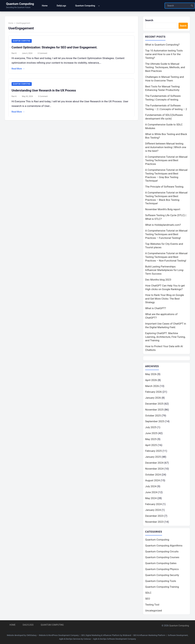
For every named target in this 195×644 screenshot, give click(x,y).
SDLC (148, 593)
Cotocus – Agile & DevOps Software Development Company (110, 639)
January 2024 (153, 511)
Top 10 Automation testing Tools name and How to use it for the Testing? (164, 55)
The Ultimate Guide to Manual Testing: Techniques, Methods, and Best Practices (165, 68)
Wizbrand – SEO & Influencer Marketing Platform (144, 635)
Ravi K (15, 55)
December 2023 (154, 516)
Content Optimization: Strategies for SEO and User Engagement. (56, 49)
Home (12, 25)
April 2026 (151, 381)
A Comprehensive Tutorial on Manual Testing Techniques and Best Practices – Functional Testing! (166, 235)
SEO (148, 599)
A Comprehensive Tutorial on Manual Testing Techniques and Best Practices (166, 161)
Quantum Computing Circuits (162, 552)
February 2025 (153, 451)
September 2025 (155, 422)
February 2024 (153, 505)
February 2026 (153, 392)
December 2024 (154, 463)
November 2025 (154, 410)
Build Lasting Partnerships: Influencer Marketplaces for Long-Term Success (165, 270)
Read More (20, 70)
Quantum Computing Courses (162, 558)
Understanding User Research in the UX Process (45, 93)
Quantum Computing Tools (161, 582)
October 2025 (153, 416)
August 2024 (152, 481)
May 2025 (151, 440)
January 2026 (153, 398)
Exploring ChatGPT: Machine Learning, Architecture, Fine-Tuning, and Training (165, 337)
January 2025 (153, 457)
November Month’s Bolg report (163, 210)
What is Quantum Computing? (162, 45)
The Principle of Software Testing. (165, 187)
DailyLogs (28, 625)
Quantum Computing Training (162, 588)
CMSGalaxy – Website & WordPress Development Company (53, 635)
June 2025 (151, 434)
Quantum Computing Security (162, 576)
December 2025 (154, 404)
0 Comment (44, 55)
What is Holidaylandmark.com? (163, 225)
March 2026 (152, 386)
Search (150, 20)
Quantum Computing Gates (161, 564)
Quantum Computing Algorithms (164, 546)
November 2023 (154, 522)
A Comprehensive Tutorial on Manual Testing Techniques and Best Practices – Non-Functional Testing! (166, 257)
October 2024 (153, 475)
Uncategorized (153, 611)
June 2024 (151, 493)
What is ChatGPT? (156, 309)
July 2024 (151, 487)
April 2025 (151, 446)
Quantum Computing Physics (162, 570)
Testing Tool (152, 605)
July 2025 (151, 428)
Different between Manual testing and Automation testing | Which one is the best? (166, 148)
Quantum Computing (20, 4)
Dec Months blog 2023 (158, 280)
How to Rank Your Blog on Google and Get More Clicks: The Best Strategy (165, 299)
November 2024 (154, 469)
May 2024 (151, 499)
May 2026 (151, 375)
